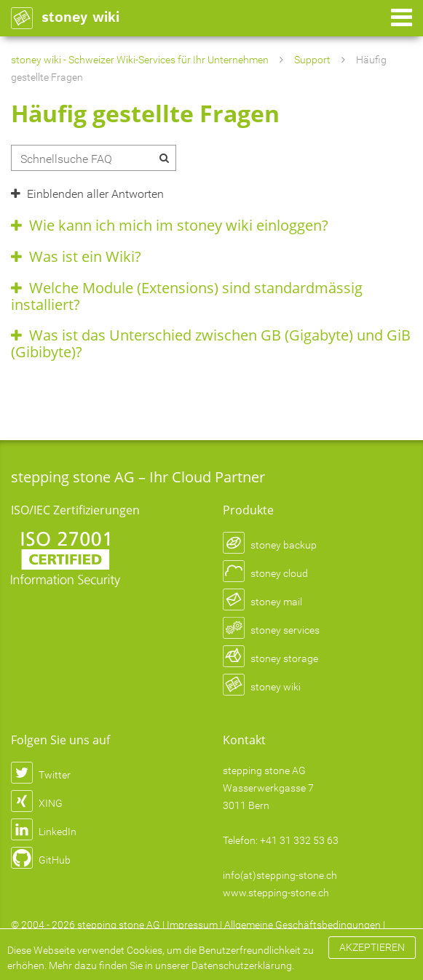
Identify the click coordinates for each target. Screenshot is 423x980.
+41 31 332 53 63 (299, 840)
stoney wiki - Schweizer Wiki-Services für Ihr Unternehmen (140, 60)
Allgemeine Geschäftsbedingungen (303, 925)
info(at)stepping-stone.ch (280, 875)
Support (312, 60)
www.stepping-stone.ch (276, 893)
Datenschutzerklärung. (243, 965)
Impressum (192, 925)
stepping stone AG (119, 925)
